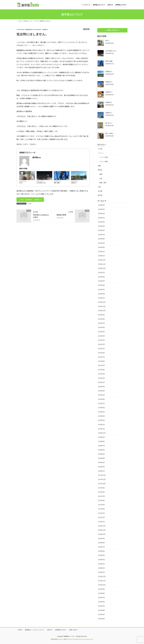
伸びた (21, 183)
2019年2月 (101, 425)
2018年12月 (102, 433)
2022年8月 (101, 319)
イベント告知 (104, 157)
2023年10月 (102, 268)
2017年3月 (101, 513)
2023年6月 (101, 277)
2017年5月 (101, 505)
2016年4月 (101, 560)
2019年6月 (101, 408)
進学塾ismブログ (61, 630)
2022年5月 (101, 332)
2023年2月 (101, 294)
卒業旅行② (109, 102)
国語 (101, 174)
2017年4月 (101, 509)
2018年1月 (101, 471)
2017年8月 (101, 492)
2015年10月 (102, 585)
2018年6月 (101, 450)
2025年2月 (101, 230)
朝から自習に (109, 133)
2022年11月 (102, 306)
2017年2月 (101, 517)
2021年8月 (101, 353)
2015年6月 (101, 602)
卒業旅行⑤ (74, 183)
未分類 (85, 179)
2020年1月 (101, 395)
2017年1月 (101, 522)
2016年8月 (101, 543)
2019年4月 (101, 416)
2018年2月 (101, 467)
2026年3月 (101, 209)
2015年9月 (101, 589)
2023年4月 (101, 285)
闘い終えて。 (109, 123)
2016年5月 (101, 555)
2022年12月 (102, 302)
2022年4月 (101, 336)
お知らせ (50, 630)
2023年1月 (101, 298)
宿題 (99, 166)
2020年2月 (101, 391)
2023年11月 (102, 264)
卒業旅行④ (109, 82)
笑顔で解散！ (57, 183)
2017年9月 (101, 488)
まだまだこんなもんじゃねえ (41, 216)
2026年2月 (101, 213)
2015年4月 (101, 610)
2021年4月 (101, 370)
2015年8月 (101, 593)
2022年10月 (102, 311)
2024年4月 (101, 247)
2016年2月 (101, 568)
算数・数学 (103, 183)
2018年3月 (101, 462)
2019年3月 (101, 420)
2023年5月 (101, 281)
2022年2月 (101, 344)
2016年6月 (101, 551)
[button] (30, 200)
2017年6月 (101, 500)
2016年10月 (102, 534)
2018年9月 (101, 437)
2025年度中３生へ (41, 183)
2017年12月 (102, 475)
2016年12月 (102, 526)
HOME (20, 630)
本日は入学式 (61, 215)
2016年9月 (101, 538)
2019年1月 (101, 429)
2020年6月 (101, 387)
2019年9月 (101, 399)
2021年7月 (101, 357)
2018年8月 (101, 441)
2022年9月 (101, 315)
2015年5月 (101, 606)
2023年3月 (101, 289)
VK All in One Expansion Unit (85, 639)
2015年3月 (101, 614)
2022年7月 (101, 323)
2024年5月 (101, 243)
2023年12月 (102, 260)
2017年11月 (102, 479)
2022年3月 (101, 340)
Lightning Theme (71, 639)
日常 (33, 179)
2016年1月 (101, 572)
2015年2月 (101, 619)
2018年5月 (101, 454)
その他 (86, 29)
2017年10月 (102, 484)
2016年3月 (101, 564)
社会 (101, 178)
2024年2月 (101, 251)
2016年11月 (102, 530)
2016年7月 (101, 547)
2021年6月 (101, 361)
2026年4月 (101, 205)
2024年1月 (101, 256)
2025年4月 (101, 222)
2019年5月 (101, 412)
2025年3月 (101, 226)
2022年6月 (101, 327)
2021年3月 (101, 374)
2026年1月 (101, 218)
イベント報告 (104, 161)
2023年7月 (101, 273)
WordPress (61, 639)
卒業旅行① (109, 113)
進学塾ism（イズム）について (34, 630)
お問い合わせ (73, 630)
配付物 (100, 195)
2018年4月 (101, 458)
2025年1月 (101, 235)
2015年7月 (101, 597)
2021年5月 (101, 365)
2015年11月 (102, 581)
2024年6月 (101, 239)
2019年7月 (101, 403)
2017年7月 (101, 496)
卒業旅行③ (109, 92)
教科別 (100, 170)
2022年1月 (101, 349)
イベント (101, 153)
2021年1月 (101, 382)
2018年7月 (101, 446)
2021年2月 (101, 378)
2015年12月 (102, 576)
